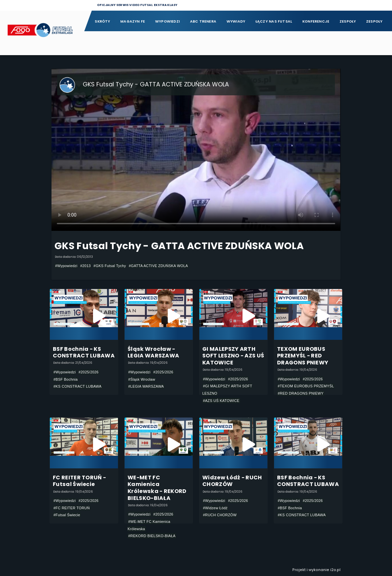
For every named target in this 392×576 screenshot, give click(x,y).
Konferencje (316, 21)
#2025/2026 (88, 372)
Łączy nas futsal (274, 21)
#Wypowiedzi (66, 266)
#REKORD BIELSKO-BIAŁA (152, 536)
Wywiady (236, 21)
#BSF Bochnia (66, 379)
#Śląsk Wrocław (142, 379)
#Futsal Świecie (67, 515)
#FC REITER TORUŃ (72, 508)
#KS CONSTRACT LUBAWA (78, 386)
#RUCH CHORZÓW (220, 515)
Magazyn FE (133, 21)
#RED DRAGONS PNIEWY (301, 393)
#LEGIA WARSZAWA (146, 386)
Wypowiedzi (167, 21)
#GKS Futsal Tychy (110, 266)
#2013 (85, 266)
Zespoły (348, 21)
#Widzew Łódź (215, 508)
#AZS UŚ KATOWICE (221, 401)
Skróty (102, 21)
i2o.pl (335, 570)
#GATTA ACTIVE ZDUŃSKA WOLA (158, 266)
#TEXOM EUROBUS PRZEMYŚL (306, 386)
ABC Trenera (203, 21)
